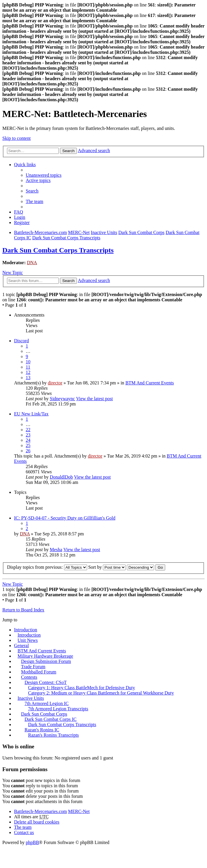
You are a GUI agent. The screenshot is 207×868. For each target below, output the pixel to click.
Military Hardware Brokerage (45, 656)
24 (28, 440)
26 (28, 451)
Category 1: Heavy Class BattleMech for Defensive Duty (82, 688)
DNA (32, 263)
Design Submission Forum (46, 661)
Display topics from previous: (47, 567)
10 (28, 362)
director (55, 383)
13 (28, 378)
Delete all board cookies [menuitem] (37, 822)
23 (28, 435)
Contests (29, 677)
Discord (21, 341)
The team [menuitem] (34, 201)
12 (28, 372)
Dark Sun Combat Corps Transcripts (58, 250)
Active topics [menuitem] (38, 180)
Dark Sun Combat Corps (44, 714)
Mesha (56, 550)
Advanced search (94, 151)
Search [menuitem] (32, 191)
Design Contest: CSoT (46, 682)
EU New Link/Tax (31, 414)
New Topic (13, 273)
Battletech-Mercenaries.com (40, 811)
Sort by (107, 567)
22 (28, 430)
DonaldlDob (61, 477)
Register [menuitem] (22, 222)
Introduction (26, 630)
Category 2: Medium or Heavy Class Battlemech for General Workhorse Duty (101, 693)
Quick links (25, 165)
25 (28, 445)
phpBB (32, 842)
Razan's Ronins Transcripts (54, 735)
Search (68, 151)
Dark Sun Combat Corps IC (51, 719)
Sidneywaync (62, 399)
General (21, 646)
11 (28, 367)
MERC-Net (79, 811)
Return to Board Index (23, 610)
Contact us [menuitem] (24, 832)
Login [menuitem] (20, 217)
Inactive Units (31, 698)
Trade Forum (33, 667)
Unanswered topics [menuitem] (44, 175)
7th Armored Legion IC (47, 703)
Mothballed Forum (39, 672)
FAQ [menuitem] (19, 212)
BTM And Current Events (150, 383)
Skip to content (17, 138)
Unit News (28, 640)
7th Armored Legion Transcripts (58, 709)
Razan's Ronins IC (42, 730)
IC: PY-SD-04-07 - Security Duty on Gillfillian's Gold (65, 518)
